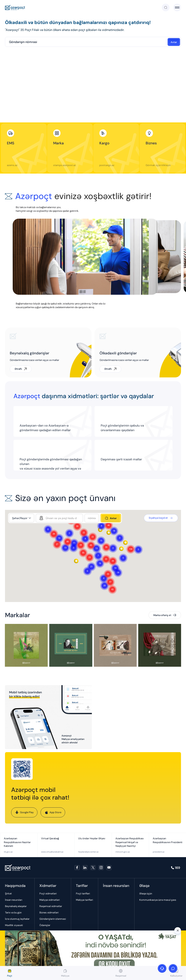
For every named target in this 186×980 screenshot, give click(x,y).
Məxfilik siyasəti (14, 925)
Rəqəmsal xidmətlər (51, 906)
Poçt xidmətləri (48, 894)
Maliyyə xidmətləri (50, 900)
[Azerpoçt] (15, 8)
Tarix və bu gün (13, 913)
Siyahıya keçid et (161, 518)
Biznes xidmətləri (49, 913)
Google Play (24, 812)
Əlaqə (144, 886)
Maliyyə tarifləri (84, 900)
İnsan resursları (14, 900)
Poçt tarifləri (83, 894)
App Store (53, 812)
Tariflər (82, 886)
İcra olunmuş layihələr (17, 919)
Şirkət (8, 894)
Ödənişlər (45, 925)
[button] (131, 549)
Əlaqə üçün (146, 894)
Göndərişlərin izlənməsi (53, 919)
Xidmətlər (48, 886)
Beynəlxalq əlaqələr (16, 906)
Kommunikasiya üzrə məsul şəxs (158, 900)
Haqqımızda (15, 886)
